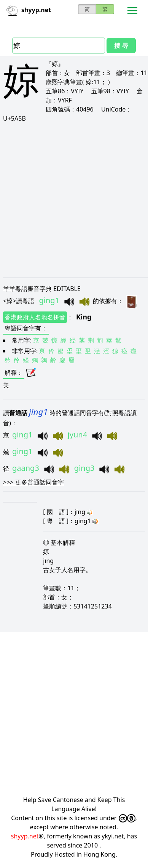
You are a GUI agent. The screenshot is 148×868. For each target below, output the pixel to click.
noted (108, 827)
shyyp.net (25, 836)
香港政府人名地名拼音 (35, 317)
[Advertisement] (74, 200)
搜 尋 (121, 46)
